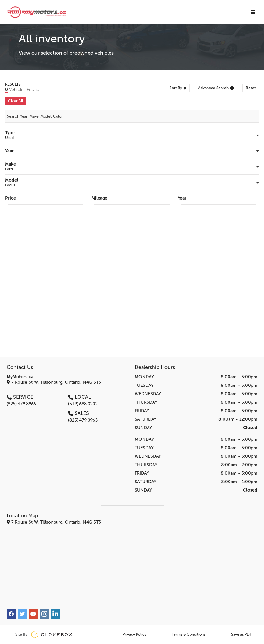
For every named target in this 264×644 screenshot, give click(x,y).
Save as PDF (241, 634)
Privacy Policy (134, 634)
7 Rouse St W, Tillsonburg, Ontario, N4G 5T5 (54, 382)
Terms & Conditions (189, 634)
